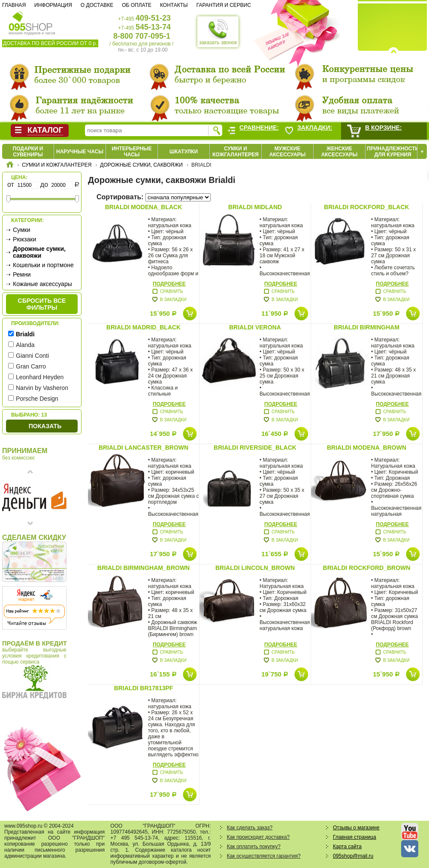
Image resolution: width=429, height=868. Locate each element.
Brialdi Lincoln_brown (255, 568)
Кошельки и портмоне (43, 265)
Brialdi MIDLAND (255, 207)
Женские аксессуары (340, 152)
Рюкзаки (24, 239)
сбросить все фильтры (42, 304)
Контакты (174, 5)
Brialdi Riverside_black (255, 448)
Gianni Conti (32, 356)
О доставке (97, 5)
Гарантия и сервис (224, 5)
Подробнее (169, 284)
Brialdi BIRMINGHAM (367, 327)
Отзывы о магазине (356, 828)
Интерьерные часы (132, 152)
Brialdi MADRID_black (144, 327)
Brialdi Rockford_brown (367, 568)
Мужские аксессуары (288, 152)
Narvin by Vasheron (42, 388)
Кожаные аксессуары (42, 284)
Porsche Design (37, 399)
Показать (45, 426)
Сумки (22, 230)
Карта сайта (347, 847)
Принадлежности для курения (393, 152)
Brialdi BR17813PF (144, 688)
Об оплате (137, 5)
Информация (53, 5)
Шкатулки (184, 152)
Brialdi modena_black (144, 207)
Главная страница (355, 837)
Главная (14, 5)
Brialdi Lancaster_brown (144, 448)
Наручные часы (80, 152)
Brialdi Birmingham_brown (144, 568)
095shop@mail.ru (353, 856)
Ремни (22, 274)
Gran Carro (31, 366)
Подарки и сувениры (28, 152)
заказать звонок (218, 32)
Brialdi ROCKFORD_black (366, 207)
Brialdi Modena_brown (367, 448)
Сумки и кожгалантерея (236, 152)
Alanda (25, 345)
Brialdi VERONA (255, 327)
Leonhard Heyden (40, 377)
